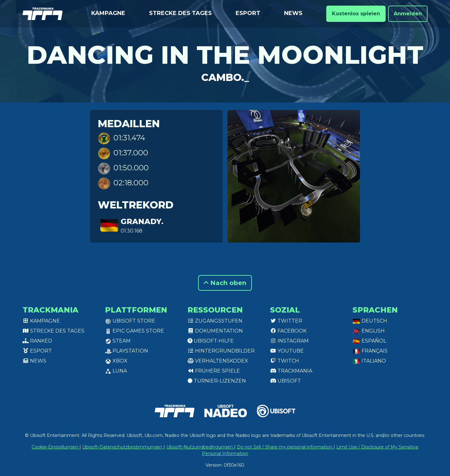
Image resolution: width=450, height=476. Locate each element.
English (369, 331)
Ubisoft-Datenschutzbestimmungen (123, 447)
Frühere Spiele (214, 371)
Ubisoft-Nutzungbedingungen (200, 447)
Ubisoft (285, 381)
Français (370, 351)
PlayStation (127, 351)
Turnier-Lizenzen (217, 381)
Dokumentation (215, 331)
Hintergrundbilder (221, 351)
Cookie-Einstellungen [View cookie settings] (55, 447)
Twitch (285, 361)
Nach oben (225, 283)
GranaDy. (142, 221)
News (293, 13)
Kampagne (108, 13)
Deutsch (370, 321)
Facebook (288, 331)
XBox (116, 361)
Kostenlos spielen (356, 14)
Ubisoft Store (130, 321)
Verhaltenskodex (218, 361)
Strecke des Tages (180, 13)
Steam (118, 341)
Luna (116, 371)
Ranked (37, 341)
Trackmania (291, 371)
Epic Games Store (135, 331)
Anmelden (408, 14)
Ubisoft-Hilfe (211, 341)
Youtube (287, 351)
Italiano (369, 361)
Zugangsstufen (215, 321)
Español (369, 341)
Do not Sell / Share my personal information (285, 447)
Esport (248, 13)
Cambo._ (225, 77)
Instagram (289, 341)
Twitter (286, 321)
